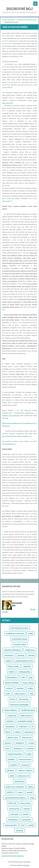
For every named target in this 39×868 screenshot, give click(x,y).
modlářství (20, 743)
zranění (31, 743)
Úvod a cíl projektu (8, 20)
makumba (14, 814)
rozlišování (12, 716)
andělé (31, 633)
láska (8, 694)
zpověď (29, 792)
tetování (31, 655)
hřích (7, 748)
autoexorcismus (25, 759)
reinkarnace (30, 650)
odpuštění (27, 666)
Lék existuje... (24, 699)
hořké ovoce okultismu (15, 787)
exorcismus (9, 655)
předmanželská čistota (24, 661)
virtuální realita (20, 644)
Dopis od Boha (28, 683)
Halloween (23, 727)
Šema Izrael (27, 737)
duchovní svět (24, 776)
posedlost (13, 765)
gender (31, 825)
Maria (8, 732)
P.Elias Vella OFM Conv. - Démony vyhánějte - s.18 (17, 436)
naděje (30, 688)
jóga (31, 677)
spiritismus (29, 732)
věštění (17, 732)
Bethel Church (26, 716)
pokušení (10, 770)
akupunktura (12, 677)
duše (32, 694)
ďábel (12, 776)
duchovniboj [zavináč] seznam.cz (13, 856)
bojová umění (14, 666)
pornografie (26, 820)
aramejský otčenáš (25, 721)
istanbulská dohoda (20, 639)
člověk (12, 699)
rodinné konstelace (15, 754)
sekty (20, 792)
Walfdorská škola (28, 710)
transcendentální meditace (15, 798)
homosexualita (11, 825)
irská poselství (20, 694)
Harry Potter (26, 803)
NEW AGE (12, 803)
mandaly (20, 688)
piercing (21, 655)
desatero (8, 743)
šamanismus (19, 781)
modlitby (11, 759)
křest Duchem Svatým (19, 628)
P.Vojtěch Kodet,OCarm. (9, 444)
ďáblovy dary (13, 737)
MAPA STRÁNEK (12, 683)
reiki (23, 677)
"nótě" (31, 397)
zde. (7, 418)
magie (29, 754)
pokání (8, 661)
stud (23, 825)
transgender (10, 727)
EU (33, 727)
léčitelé (11, 672)
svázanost (25, 765)
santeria (27, 809)
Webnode (26, 865)
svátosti (9, 688)
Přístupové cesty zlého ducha (27, 20)
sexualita (20, 831)
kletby (31, 787)
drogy (32, 798)
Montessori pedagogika (19, 705)
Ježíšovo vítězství (25, 770)
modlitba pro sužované (15, 633)
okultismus (18, 748)
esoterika (30, 748)
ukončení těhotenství (13, 650)
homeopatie (13, 820)
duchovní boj (14, 809)
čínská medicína (10, 710)
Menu (35, 4)
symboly (10, 721)
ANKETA (10, 792)
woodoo (26, 814)
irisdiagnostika (24, 672)
